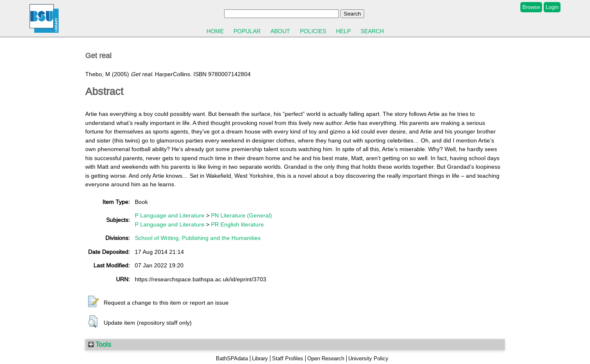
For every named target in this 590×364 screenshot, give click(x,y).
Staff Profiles (288, 358)
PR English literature (237, 224)
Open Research (326, 358)
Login (552, 7)
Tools (100, 344)
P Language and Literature (170, 215)
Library (260, 358)
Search (372, 31)
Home (215, 31)
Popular (247, 31)
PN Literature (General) (242, 215)
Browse (531, 7)
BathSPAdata (232, 358)
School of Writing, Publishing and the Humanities (198, 238)
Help (343, 31)
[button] (93, 302)
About (280, 31)
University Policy (368, 358)
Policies (313, 31)
